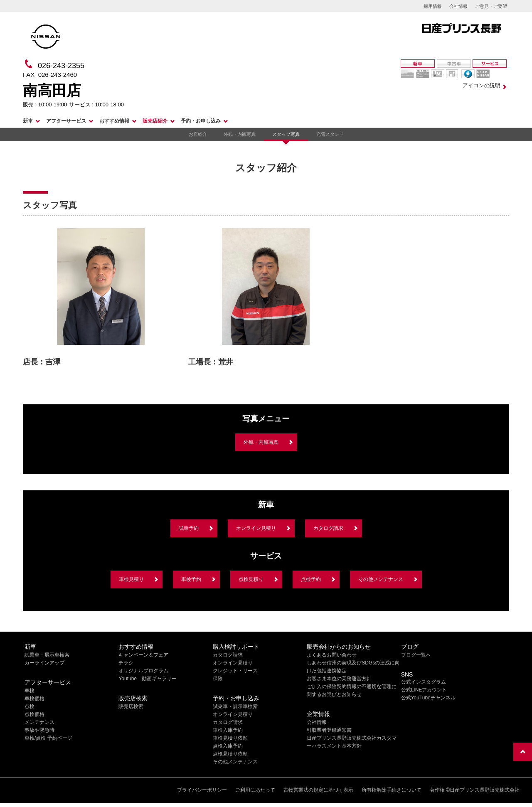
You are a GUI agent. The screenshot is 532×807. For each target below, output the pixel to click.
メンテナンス (39, 722)
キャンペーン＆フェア (143, 655)
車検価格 (34, 699)
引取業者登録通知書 (329, 730)
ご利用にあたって (255, 790)
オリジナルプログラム (143, 671)
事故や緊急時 (39, 730)
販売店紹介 (155, 121)
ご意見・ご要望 (491, 6)
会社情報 (458, 6)
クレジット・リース (235, 671)
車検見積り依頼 (230, 738)
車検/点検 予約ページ (48, 738)
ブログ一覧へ (416, 655)
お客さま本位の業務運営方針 (339, 679)
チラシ (126, 663)
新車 (28, 121)
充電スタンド (330, 134)
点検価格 (34, 714)
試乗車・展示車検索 (47, 655)
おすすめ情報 (114, 121)
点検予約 (311, 579)
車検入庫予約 (228, 730)
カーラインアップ (44, 663)
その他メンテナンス (381, 579)
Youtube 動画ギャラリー (148, 679)
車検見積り (131, 579)
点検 (30, 706)
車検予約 (191, 579)
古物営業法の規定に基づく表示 (318, 790)
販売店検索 (131, 706)
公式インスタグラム (424, 682)
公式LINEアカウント (424, 690)
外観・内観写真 (240, 134)
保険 (218, 679)
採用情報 (433, 6)
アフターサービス (66, 121)
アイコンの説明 (482, 85)
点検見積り (251, 579)
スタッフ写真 (286, 134)
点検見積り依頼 (230, 754)
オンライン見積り (256, 528)
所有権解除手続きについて (392, 790)
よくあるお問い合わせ (332, 655)
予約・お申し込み (201, 121)
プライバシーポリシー (202, 790)
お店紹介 (198, 134)
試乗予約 (189, 528)
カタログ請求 (328, 528)
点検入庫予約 (228, 746)
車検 (30, 691)
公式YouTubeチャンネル (428, 698)
